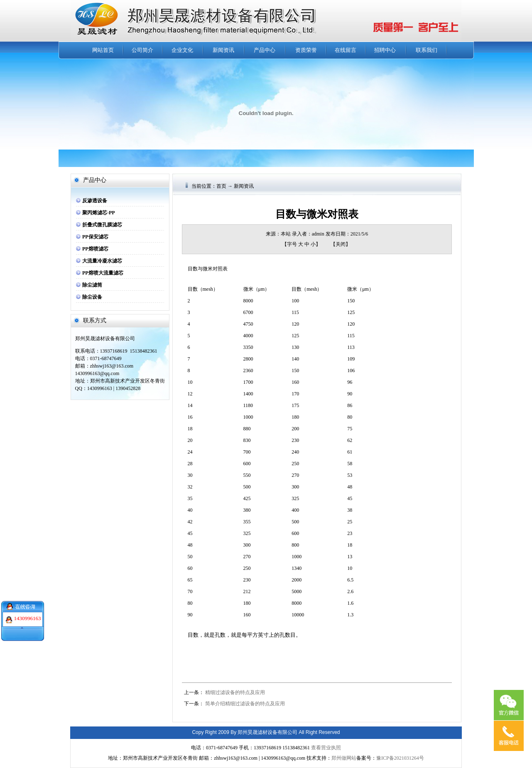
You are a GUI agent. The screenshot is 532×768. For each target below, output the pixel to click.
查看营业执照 (326, 748)
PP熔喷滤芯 (95, 249)
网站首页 (103, 50)
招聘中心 (385, 50)
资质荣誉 (306, 50)
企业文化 (182, 50)
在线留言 (346, 50)
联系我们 (427, 50)
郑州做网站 (344, 758)
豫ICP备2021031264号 (400, 758)
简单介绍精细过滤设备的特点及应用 (245, 704)
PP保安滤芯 (95, 237)
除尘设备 (92, 297)
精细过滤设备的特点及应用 (235, 692)
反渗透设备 (95, 201)
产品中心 (265, 50)
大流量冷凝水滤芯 (102, 261)
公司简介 (142, 50)
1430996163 (28, 613)
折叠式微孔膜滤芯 (102, 225)
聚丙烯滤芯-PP (99, 213)
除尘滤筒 (92, 285)
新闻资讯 (223, 50)
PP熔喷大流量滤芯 (103, 273)
